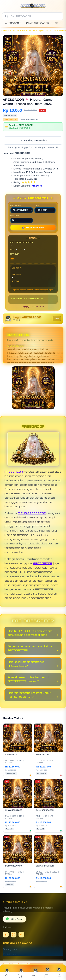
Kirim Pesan (14, 919)
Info (57, 319)
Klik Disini (37, 186)
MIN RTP (22, 219)
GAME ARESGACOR (38, 23)
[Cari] (7, 16)
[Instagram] (14, 935)
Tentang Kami (10, 949)
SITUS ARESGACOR (32, 513)
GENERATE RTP (33, 228)
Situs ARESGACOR (10, 31)
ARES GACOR (43, 563)
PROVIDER (22, 209)
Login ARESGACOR (47, 31)
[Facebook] (6, 935)
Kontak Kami (10, 954)
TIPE (45, 209)
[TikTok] (21, 935)
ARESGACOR (13, 23)
